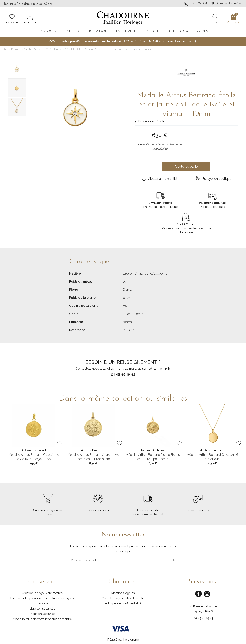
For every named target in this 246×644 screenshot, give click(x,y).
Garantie (42, 603)
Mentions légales (123, 593)
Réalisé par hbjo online (123, 640)
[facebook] (199, 597)
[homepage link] (123, 19)
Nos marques (99, 32)
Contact (151, 32)
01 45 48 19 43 (204, 618)
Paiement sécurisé (42, 614)
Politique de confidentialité (123, 603)
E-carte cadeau (177, 32)
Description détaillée (153, 121)
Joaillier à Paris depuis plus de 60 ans (28, 4)
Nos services (42, 582)
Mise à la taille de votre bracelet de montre (42, 619)
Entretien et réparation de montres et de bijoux (42, 598)
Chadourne (123, 582)
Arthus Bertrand (35, 49)
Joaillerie (73, 32)
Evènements (127, 32)
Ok (174, 560)
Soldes (202, 32)
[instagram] (207, 597)
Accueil (8, 49)
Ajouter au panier (186, 166)
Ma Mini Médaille (55, 49)
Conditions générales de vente (123, 598)
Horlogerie (49, 32)
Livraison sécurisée (42, 609)
